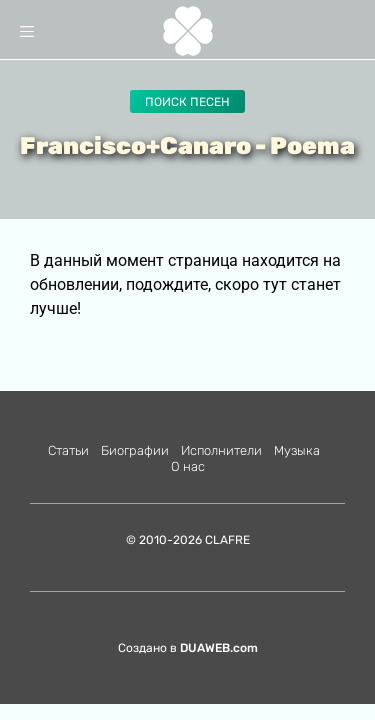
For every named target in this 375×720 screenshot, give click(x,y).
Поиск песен (187, 102)
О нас (188, 466)
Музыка (297, 450)
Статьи (68, 450)
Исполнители (221, 450)
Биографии (135, 450)
